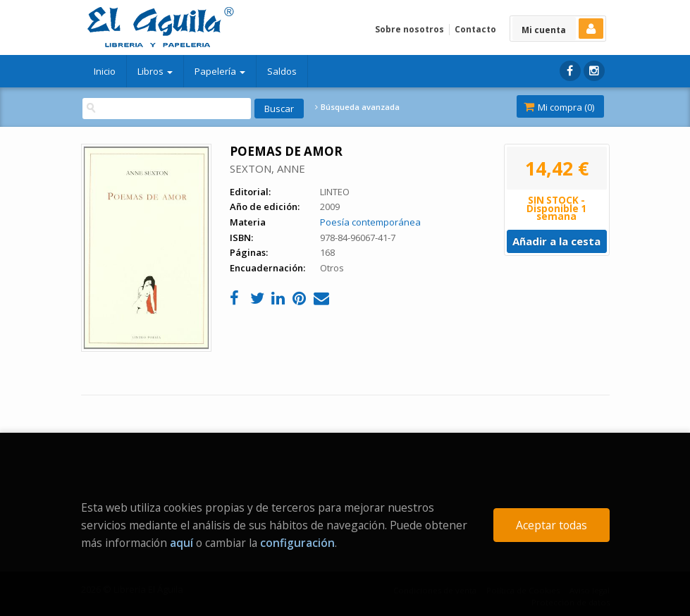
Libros (155, 71)
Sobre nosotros (409, 29)
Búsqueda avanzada (357, 107)
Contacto (475, 29)
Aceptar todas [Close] (552, 525)
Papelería (220, 71)
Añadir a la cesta (556, 241)
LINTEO (335, 192)
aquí (181, 543)
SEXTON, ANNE (267, 168)
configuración (297, 543)
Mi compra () (559, 107)
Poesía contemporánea (370, 222)
